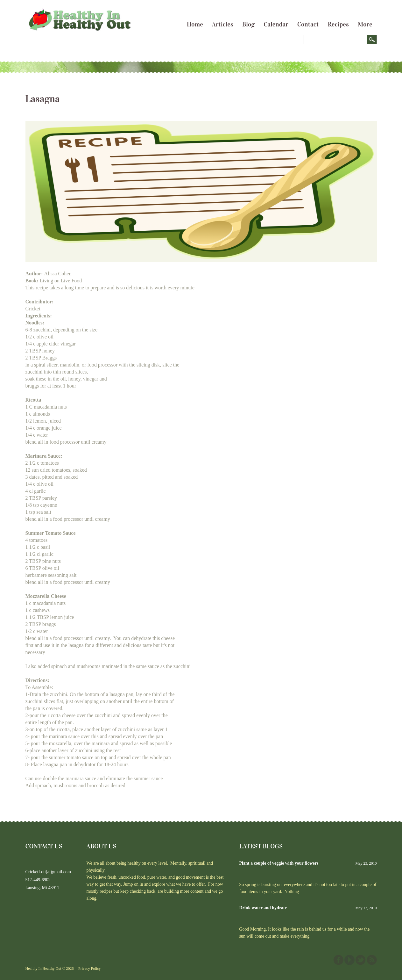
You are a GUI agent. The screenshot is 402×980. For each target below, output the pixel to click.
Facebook (338, 960)
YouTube (349, 960)
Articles (223, 24)
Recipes (338, 24)
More (365, 24)
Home (195, 24)
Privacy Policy (89, 969)
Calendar (276, 24)
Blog (248, 24)
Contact (308, 24)
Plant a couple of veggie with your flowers (279, 863)
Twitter (361, 960)
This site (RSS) (372, 960)
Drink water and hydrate (263, 908)
